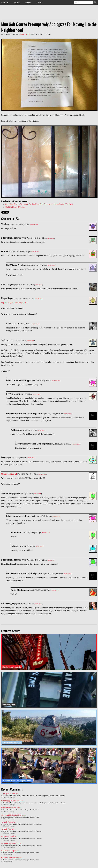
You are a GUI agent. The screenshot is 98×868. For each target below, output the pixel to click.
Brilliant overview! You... (11, 808)
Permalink (34, 225)
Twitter (17, 2)
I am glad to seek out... (10, 794)
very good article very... (11, 836)
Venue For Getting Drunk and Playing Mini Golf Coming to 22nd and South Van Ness (39, 204)
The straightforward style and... (14, 815)
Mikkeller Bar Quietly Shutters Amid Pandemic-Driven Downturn (22, 824)
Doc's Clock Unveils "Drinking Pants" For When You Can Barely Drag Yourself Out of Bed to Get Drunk (34, 796)
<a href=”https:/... (8, 822)
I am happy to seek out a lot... (13, 801)
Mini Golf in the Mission (15, 207)
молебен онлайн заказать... (12, 858)
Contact (40, 2)
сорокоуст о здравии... (10, 851)
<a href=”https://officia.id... (12, 843)
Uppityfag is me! (9, 474)
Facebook (28, 2)
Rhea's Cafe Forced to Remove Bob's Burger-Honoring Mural (21, 810)
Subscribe (5, 2)
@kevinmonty (25, 34)
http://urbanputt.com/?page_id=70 (15, 302)
